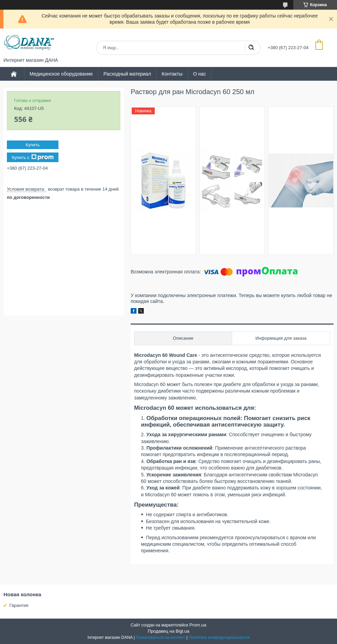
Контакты (172, 74)
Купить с (32, 157)
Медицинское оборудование (61, 74)
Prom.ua (198, 625)
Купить (32, 145)
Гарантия (19, 605)
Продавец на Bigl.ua (168, 631)
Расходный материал (127, 74)
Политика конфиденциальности (219, 637)
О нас (200, 74)
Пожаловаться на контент (160, 637)
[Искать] (251, 48)
